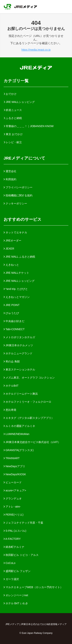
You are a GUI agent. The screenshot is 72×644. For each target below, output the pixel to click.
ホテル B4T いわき (16, 603)
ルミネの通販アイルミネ (19, 426)
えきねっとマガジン (17, 297)
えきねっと (11, 265)
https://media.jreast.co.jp (36, 50)
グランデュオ (13, 499)
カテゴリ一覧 (16, 81)
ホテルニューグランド (18, 353)
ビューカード (13, 482)
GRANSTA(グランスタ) (19, 450)
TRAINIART (12, 458)
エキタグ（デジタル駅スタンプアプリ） (29, 418)
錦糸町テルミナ (14, 547)
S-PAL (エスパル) (15, 531)
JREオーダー (12, 241)
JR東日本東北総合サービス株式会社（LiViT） (32, 442)
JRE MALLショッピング (19, 281)
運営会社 (10, 171)
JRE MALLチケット (16, 273)
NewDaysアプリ (14, 466)
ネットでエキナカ (15, 232)
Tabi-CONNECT (14, 329)
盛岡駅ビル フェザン (17, 571)
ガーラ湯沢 (11, 579)
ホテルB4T (11, 386)
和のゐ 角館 (12, 361)
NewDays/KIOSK (15, 474)
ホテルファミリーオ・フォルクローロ (27, 402)
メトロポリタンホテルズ (19, 337)
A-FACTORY (12, 539)
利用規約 (10, 179)
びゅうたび (11, 313)
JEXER (9, 249)
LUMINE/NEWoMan (17, 434)
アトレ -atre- (12, 507)
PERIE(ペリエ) (14, 515)
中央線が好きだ (14, 321)
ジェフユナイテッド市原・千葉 (23, 523)
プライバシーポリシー (18, 187)
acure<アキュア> (15, 490)
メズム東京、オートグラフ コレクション (29, 378)
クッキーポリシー (15, 203)
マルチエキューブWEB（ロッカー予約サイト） (33, 587)
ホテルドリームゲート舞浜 (21, 394)
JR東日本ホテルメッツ (18, 345)
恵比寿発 (10, 410)
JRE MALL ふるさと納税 (19, 257)
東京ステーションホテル (19, 370)
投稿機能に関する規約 (18, 195)
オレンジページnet (16, 595)
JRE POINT (12, 305)
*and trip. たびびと (16, 289)
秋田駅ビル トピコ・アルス (21, 555)
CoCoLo (10, 563)
